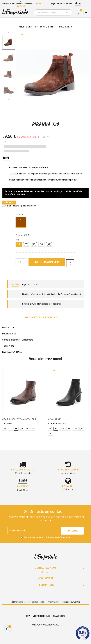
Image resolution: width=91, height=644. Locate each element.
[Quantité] (21, 262)
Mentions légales (41, 616)
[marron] (21, 223)
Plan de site (59, 616)
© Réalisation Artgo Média (45, 625)
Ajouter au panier (47, 262)
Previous (9, 33)
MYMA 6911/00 (54, 419)
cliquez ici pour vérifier (70, 602)
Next (9, 99)
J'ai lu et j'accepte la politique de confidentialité (47, 537)
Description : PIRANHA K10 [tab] (42, 318)
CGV (28, 616)
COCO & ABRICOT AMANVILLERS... (20, 419)
